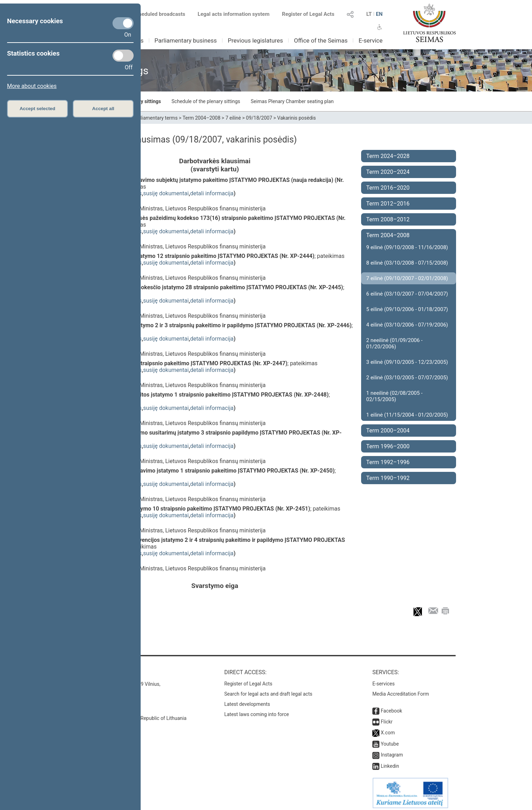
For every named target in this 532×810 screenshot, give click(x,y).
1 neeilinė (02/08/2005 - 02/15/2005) (395, 396)
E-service (371, 40)
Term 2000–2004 (388, 431)
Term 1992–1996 (388, 462)
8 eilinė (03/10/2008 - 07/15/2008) (407, 263)
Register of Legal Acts (308, 14)
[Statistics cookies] (123, 56)
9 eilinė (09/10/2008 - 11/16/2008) (407, 247)
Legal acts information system (233, 14)
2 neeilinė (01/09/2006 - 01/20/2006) (395, 343)
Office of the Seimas (321, 40)
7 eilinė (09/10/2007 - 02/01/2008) (407, 278)
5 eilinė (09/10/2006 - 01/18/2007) (407, 309)
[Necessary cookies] (123, 23)
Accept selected (38, 109)
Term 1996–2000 (388, 446)
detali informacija (212, 193)
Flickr (387, 718)
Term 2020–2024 (388, 172)
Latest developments (247, 701)
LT (369, 14)
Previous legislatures (255, 40)
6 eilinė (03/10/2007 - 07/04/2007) (407, 294)
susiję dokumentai (166, 193)
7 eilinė (233, 118)
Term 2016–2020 (388, 188)
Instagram (392, 751)
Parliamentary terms (155, 118)
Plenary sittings (144, 101)
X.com (388, 729)
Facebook (392, 707)
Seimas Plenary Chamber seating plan (292, 101)
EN (379, 14)
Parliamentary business (185, 40)
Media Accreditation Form (401, 690)
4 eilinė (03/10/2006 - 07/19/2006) (407, 325)
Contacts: (91, 669)
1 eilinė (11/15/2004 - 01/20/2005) (407, 415)
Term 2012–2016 (388, 204)
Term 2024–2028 (388, 156)
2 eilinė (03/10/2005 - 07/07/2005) (407, 378)
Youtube (390, 740)
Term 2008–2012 (388, 219)
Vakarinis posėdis (296, 118)
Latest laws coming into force (257, 711)
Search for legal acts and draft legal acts (268, 690)
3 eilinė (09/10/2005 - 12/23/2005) (407, 362)
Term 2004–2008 (201, 118)
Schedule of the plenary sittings (206, 101)
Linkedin (390, 762)
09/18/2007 (259, 118)
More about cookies (32, 86)
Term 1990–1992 (388, 478)
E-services (384, 680)
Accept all (103, 109)
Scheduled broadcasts (155, 14)
